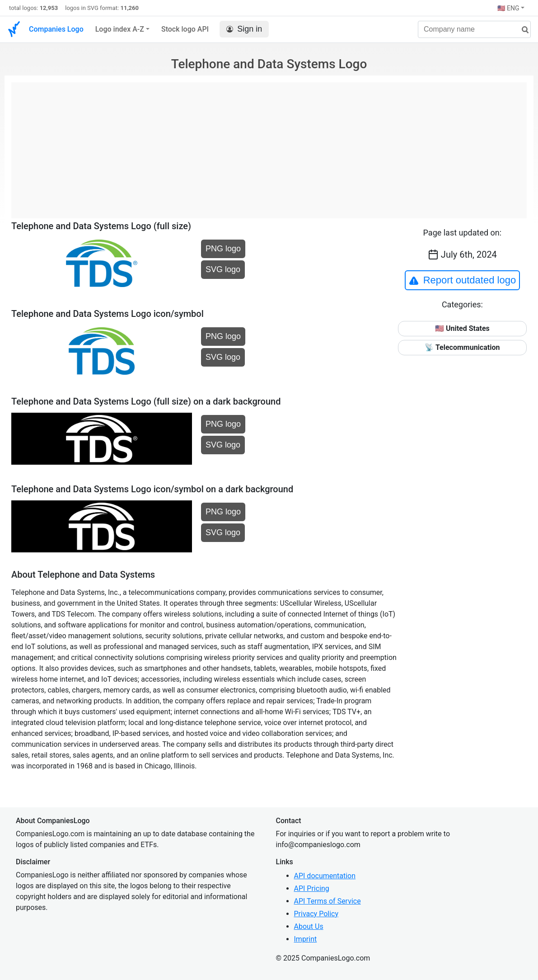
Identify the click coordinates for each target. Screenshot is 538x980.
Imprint (306, 939)
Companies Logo (56, 29)
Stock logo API (185, 29)
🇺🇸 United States (462, 328)
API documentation (325, 876)
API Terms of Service (327, 901)
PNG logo (223, 249)
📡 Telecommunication (462, 347)
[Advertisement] (269, 146)
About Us (309, 926)
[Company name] (474, 29)
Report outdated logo (463, 280)
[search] (522, 30)
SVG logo (223, 269)
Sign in (244, 29)
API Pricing (312, 888)
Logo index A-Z (120, 29)
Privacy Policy (316, 914)
